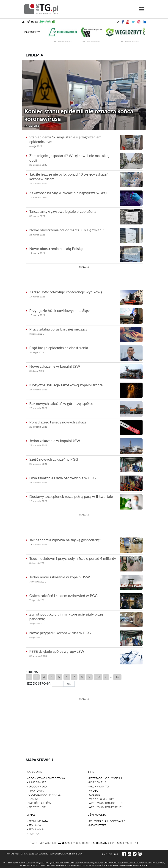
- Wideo (93, 791)
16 (117, 677)
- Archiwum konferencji (105, 807)
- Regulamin (36, 829)
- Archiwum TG (98, 786)
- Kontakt (34, 833)
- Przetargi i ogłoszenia (105, 778)
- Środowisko (37, 786)
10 (98, 677)
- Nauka (32, 799)
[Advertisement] (84, 277)
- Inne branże (36, 782)
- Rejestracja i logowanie (106, 821)
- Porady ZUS (97, 782)
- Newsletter (97, 825)
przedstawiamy (67, 42)
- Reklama (34, 825)
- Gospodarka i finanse (44, 795)
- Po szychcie (36, 807)
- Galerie (94, 795)
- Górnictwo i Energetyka (46, 778)
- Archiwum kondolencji (106, 803)
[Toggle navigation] (142, 9)
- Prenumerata (37, 821)
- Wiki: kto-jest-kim (101, 799)
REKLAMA (84, 267)
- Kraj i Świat (36, 791)
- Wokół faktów (39, 803)
